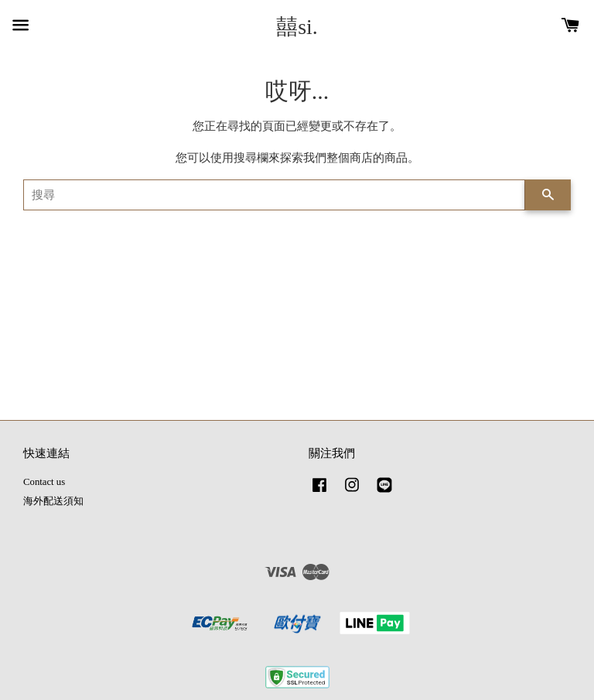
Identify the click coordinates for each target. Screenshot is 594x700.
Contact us (44, 482)
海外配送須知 (53, 501)
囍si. (297, 27)
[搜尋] (274, 195)
